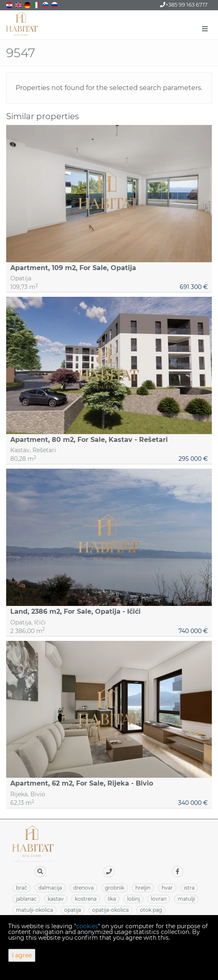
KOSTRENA (86, 899)
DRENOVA (83, 888)
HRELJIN (143, 888)
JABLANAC (26, 899)
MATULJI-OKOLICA (35, 910)
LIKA (112, 899)
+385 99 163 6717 (184, 5)
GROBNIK (115, 888)
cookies (87, 926)
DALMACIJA (50, 888)
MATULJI (186, 899)
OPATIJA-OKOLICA (110, 910)
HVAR (167, 888)
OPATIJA (73, 910)
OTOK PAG (151, 910)
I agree (22, 955)
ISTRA (189, 888)
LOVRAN (159, 899)
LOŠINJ (133, 899)
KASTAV (56, 899)
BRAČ (22, 888)
